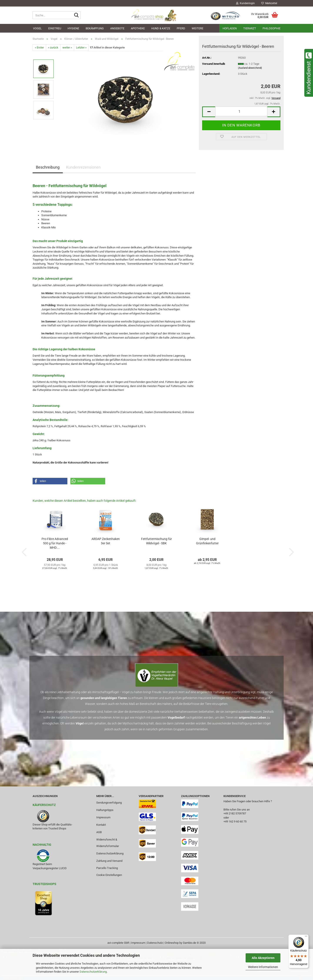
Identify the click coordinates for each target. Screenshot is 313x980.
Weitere (197, 28)
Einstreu (55, 28)
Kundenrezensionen (83, 167)
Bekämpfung (95, 28)
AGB (99, 832)
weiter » (67, 47)
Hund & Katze (161, 28)
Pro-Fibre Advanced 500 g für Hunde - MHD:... (55, 543)
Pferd (181, 28)
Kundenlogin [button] (245, 3)
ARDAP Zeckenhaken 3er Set (106, 541)
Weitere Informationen (263, 967)
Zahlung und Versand (109, 861)
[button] (209, 112)
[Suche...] (76, 15)
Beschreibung (48, 167)
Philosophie (271, 28)
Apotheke (138, 28)
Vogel (37, 28)
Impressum (103, 817)
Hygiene (73, 28)
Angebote (117, 28)
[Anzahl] (241, 111)
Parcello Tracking (107, 868)
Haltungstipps (105, 810)
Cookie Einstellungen (109, 875)
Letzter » (81, 47)
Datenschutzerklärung (93, 972)
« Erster (39, 47)
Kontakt (101, 825)
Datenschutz (155, 943)
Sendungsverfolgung (109, 803)
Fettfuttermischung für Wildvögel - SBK (156, 541)
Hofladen (230, 28)
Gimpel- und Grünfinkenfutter (207, 541)
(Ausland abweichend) (250, 68)
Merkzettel (269, 3)
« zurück (53, 47)
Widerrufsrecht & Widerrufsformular (108, 843)
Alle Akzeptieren (263, 958)
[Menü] (306, 937)
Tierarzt (250, 28)
